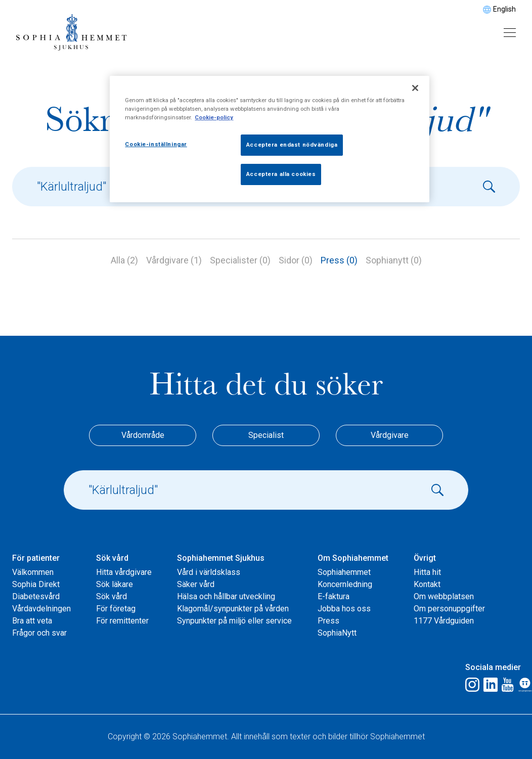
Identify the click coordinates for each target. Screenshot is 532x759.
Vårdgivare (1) (174, 260)
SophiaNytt (337, 633)
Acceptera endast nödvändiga (292, 145)
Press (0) (339, 260)
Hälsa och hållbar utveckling (226, 596)
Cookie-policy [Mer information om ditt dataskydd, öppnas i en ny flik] (214, 117)
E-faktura (334, 596)
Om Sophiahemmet (353, 558)
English (504, 9)
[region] (269, 139)
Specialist (266, 435)
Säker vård (196, 584)
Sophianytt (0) (394, 260)
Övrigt (425, 558)
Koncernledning (345, 584)
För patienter (36, 558)
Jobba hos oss (344, 609)
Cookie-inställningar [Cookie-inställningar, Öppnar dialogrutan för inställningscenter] (156, 144)
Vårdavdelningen (41, 609)
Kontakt (427, 584)
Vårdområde (143, 435)
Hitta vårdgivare (124, 572)
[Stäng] (415, 88)
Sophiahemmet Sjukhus (221, 558)
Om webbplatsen (444, 596)
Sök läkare (115, 584)
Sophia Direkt (36, 584)
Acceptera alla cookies (281, 174)
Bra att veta (32, 621)
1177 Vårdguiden (444, 621)
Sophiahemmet (344, 572)
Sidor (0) (296, 260)
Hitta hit (427, 572)
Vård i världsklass (209, 572)
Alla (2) (124, 260)
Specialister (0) (240, 260)
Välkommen (33, 572)
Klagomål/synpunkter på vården (233, 609)
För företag (116, 609)
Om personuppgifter (449, 609)
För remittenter (122, 621)
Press (328, 621)
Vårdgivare (390, 435)
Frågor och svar (39, 633)
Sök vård (112, 558)
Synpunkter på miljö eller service (234, 621)
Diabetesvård (36, 596)
